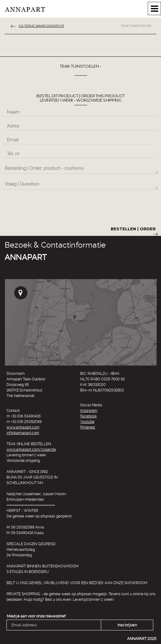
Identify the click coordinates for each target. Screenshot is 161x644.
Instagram (89, 411)
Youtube (87, 422)
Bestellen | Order (134, 231)
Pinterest (88, 427)
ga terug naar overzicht (41, 26)
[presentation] (50, 207)
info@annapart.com (23, 433)
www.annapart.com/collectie (31, 450)
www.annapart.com (23, 427)
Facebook (88, 416)
